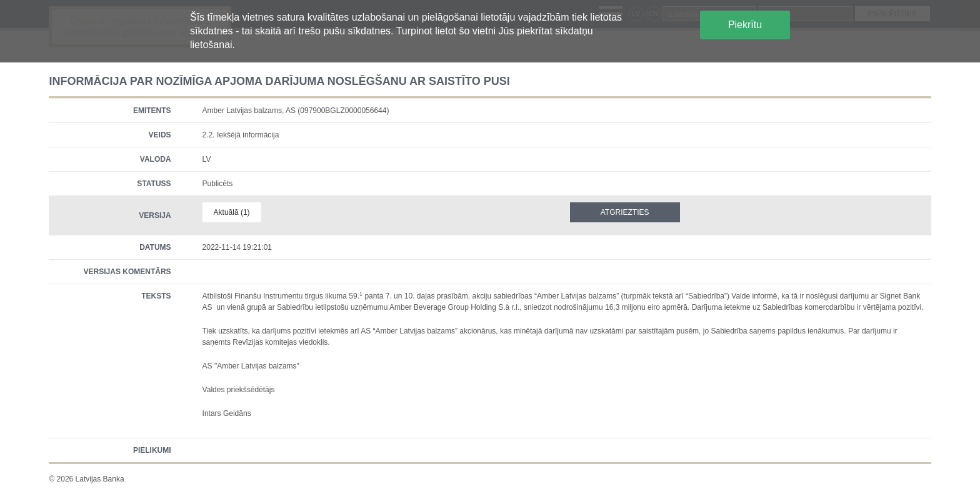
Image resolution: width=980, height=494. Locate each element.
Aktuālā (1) (232, 212)
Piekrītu (745, 25)
